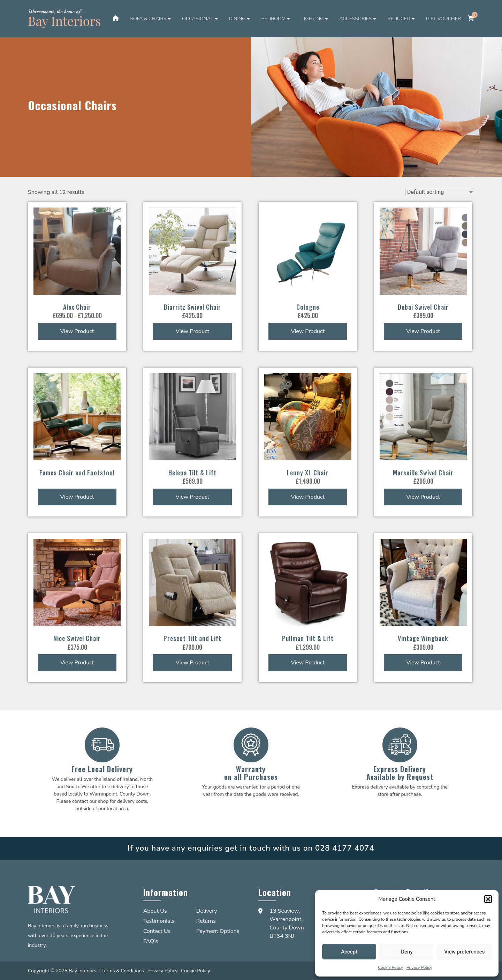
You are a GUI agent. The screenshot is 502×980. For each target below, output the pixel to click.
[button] (488, 899)
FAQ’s (151, 941)
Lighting (312, 19)
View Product (77, 331)
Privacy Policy (419, 967)
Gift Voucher (443, 19)
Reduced (399, 19)
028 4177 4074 (345, 848)
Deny (407, 952)
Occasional (197, 19)
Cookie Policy (390, 967)
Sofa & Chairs (148, 19)
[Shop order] (440, 192)
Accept (349, 952)
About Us (155, 911)
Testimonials (159, 921)
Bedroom (273, 19)
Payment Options (218, 931)
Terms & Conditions (123, 971)
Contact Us (157, 931)
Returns (206, 921)
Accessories (355, 19)
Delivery (207, 911)
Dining (237, 19)
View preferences (464, 952)
